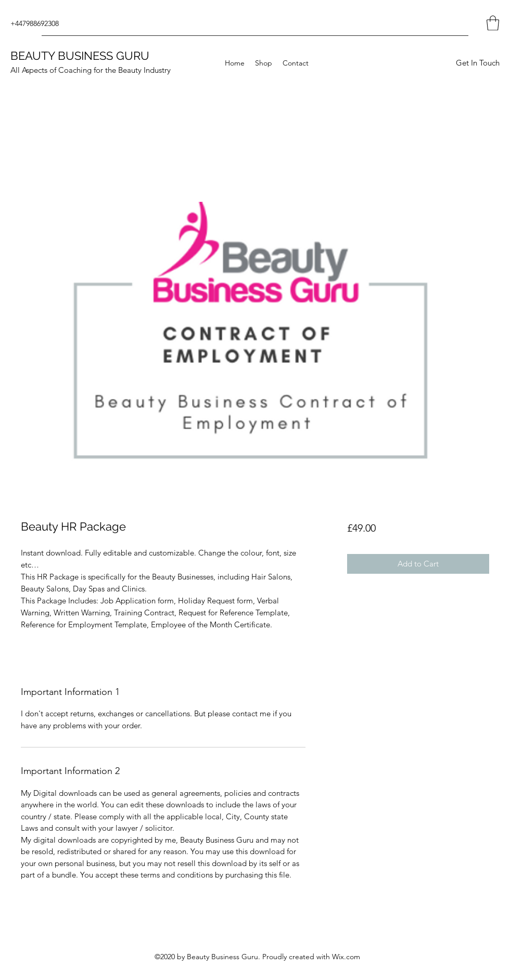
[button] (493, 23)
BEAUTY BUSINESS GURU (80, 56)
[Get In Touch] (477, 63)
